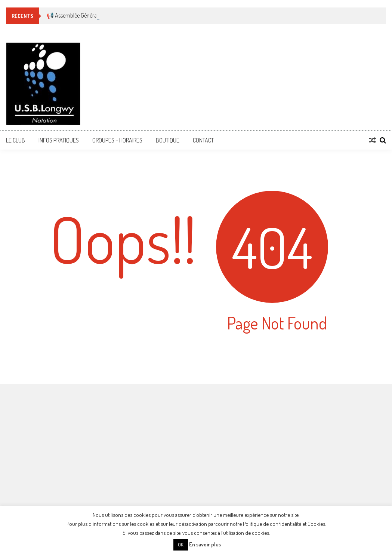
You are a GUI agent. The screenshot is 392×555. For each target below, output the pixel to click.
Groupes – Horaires (117, 140)
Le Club (16, 140)
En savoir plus (205, 544)
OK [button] (181, 545)
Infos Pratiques (59, 140)
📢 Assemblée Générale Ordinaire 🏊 (89, 15)
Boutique (168, 140)
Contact (203, 140)
